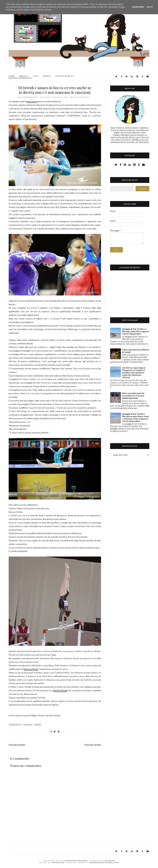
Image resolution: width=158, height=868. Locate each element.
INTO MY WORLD (64, 76)
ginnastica (15, 725)
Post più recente (17, 745)
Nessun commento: (80, 97)
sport (38, 725)
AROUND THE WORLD (20, 78)
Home (12, 76)
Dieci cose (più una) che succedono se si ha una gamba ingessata (133, 396)
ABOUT (23, 76)
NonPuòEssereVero (76, 861)
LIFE (35, 76)
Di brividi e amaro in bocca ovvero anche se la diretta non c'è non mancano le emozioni (55, 90)
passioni (28, 725)
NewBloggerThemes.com (104, 862)
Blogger (110, 861)
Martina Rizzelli (60, 690)
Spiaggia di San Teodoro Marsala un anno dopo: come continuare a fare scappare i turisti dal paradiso (135, 418)
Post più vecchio (93, 745)
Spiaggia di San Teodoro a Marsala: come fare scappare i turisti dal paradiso (136, 331)
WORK (46, 76)
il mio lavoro (32, 101)
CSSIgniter (58, 862)
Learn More (138, 7)
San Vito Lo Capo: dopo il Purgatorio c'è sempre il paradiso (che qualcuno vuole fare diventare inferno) (134, 373)
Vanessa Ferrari (31, 669)
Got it (150, 7)
